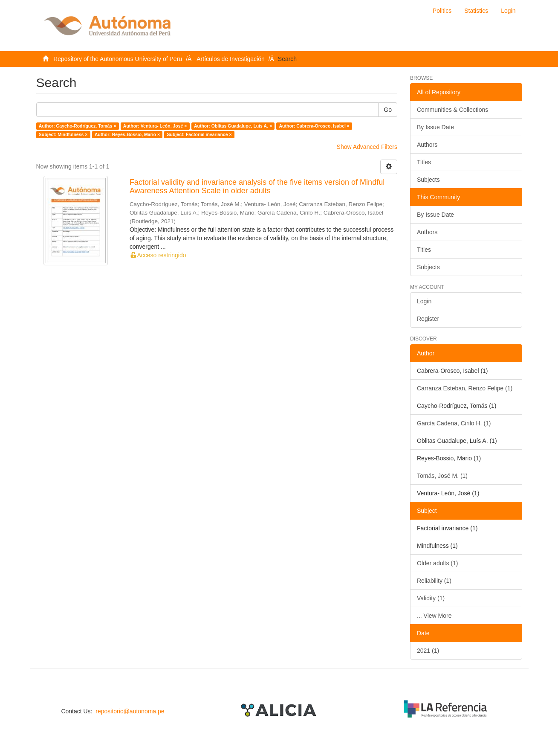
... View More (434, 616)
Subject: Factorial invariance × (199, 134)
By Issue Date (435, 127)
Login (424, 301)
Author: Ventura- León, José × (155, 126)
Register (428, 319)
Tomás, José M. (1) (442, 476)
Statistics (476, 11)
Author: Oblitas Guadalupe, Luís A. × (233, 126)
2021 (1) (428, 651)
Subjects (428, 180)
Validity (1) (431, 598)
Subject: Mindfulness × (63, 134)
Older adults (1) (437, 563)
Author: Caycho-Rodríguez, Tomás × (78, 126)
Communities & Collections (452, 110)
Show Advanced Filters (367, 147)
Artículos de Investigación (231, 59)
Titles (424, 162)
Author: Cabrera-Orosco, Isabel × (314, 126)
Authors (427, 145)
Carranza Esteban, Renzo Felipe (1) (465, 388)
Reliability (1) (434, 581)
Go (388, 110)
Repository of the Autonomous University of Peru (118, 59)
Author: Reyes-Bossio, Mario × (127, 134)
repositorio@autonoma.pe (130, 711)
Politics (442, 11)
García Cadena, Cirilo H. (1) (454, 423)
